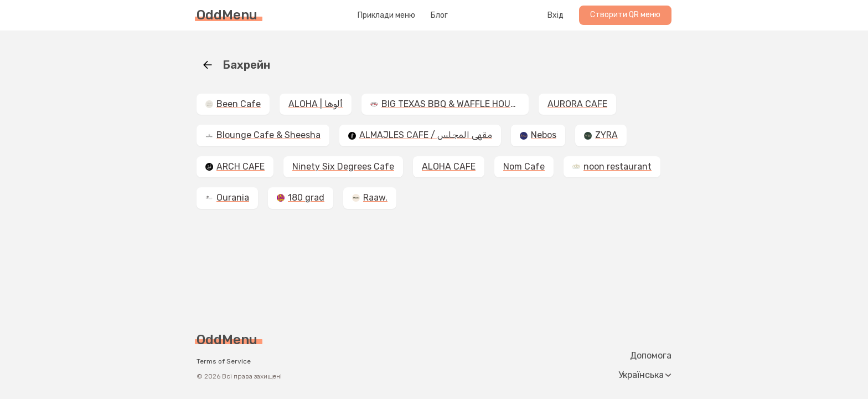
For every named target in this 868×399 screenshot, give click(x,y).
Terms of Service (224, 361)
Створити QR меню (625, 15)
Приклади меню (386, 16)
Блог (439, 16)
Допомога (651, 356)
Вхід (556, 16)
